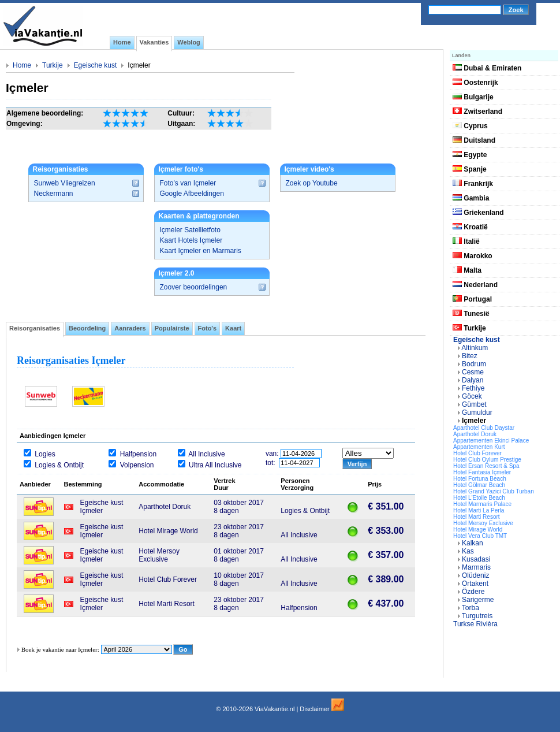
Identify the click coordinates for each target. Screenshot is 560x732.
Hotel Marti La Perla (479, 510)
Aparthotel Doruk (475, 434)
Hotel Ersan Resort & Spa (486, 466)
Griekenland (478, 213)
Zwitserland (477, 112)
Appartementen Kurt (479, 447)
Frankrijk (473, 184)
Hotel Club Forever (477, 453)
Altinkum (475, 348)
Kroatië (470, 227)
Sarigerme (478, 600)
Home (22, 65)
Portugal (472, 299)
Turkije (53, 65)
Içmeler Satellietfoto (190, 230)
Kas (468, 551)
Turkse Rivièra (475, 624)
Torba (471, 608)
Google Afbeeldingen (192, 194)
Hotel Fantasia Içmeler (482, 472)
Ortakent (475, 584)
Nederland (475, 285)
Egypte (470, 155)
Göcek (472, 396)
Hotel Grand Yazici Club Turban (494, 491)
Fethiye (473, 388)
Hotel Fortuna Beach (480, 479)
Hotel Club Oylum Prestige (487, 460)
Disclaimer (314, 709)
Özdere (473, 592)
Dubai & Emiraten (487, 68)
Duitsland (474, 140)
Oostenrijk (475, 83)
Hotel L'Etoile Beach (479, 498)
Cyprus (470, 126)
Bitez (470, 356)
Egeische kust (96, 65)
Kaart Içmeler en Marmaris (201, 251)
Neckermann (54, 194)
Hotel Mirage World (478, 530)
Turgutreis (477, 616)
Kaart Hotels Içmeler (191, 240)
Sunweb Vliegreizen (65, 183)
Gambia (471, 198)
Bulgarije (473, 97)
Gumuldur (477, 413)
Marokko (473, 256)
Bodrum (474, 364)
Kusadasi (476, 559)
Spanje (470, 169)
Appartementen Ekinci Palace (491, 441)
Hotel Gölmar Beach (479, 485)
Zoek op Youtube (312, 183)
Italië (466, 241)
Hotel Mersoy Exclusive (483, 523)
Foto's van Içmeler (188, 183)
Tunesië (471, 314)
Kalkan (473, 543)
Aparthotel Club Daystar (484, 428)
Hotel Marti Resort (477, 517)
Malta (467, 270)
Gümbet (474, 404)
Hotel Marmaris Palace (482, 504)
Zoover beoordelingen (194, 287)
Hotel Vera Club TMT (480, 536)
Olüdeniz (475, 575)
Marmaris (476, 567)
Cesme (473, 372)
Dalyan (473, 380)
